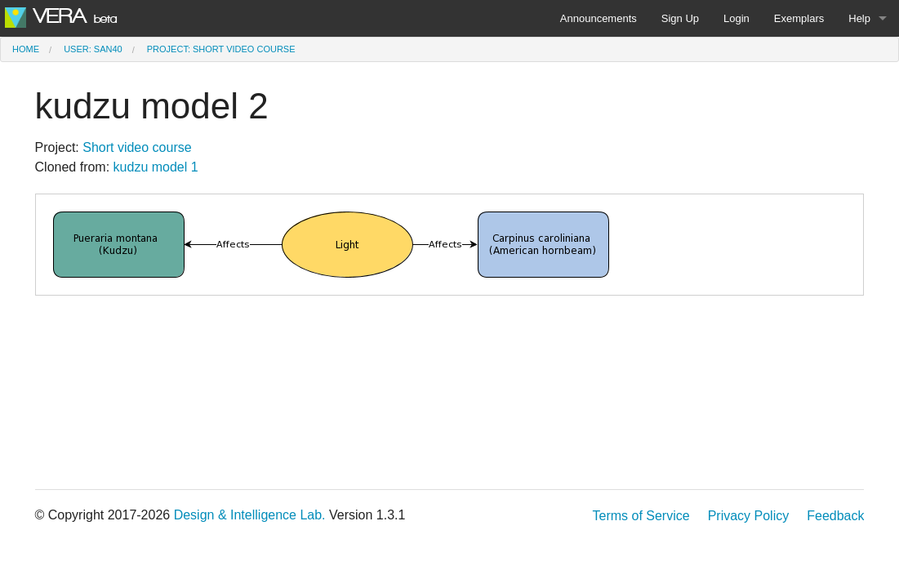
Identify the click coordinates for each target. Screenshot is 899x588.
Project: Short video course (221, 49)
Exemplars (799, 18)
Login (737, 18)
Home (26, 49)
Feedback (835, 516)
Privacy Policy (749, 516)
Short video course (137, 147)
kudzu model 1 (156, 167)
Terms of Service (641, 516)
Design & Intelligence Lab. (250, 515)
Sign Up (680, 18)
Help (859, 18)
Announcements (599, 18)
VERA (61, 16)
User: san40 (93, 49)
